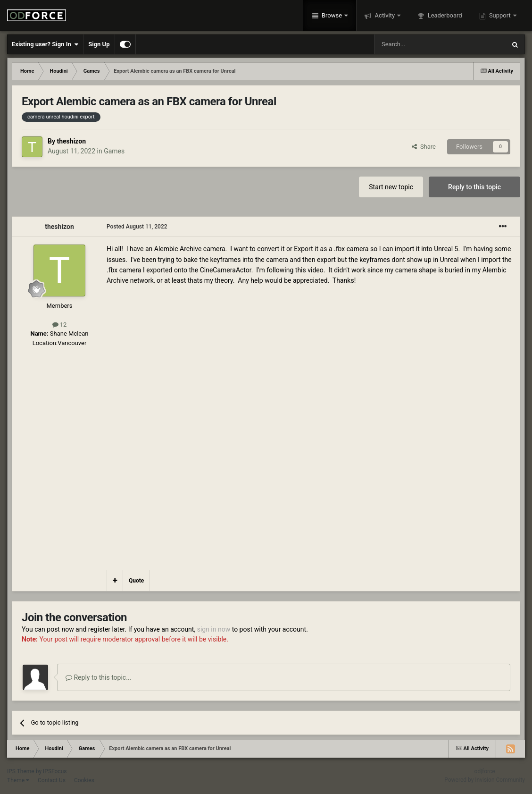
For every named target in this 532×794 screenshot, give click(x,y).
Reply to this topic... (98, 677)
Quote (136, 581)
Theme (18, 780)
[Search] (417, 44)
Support (500, 15)
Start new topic (391, 187)
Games (114, 151)
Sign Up (99, 44)
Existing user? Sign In (45, 44)
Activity (385, 15)
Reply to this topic (474, 187)
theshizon (71, 141)
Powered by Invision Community (485, 780)
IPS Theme (21, 771)
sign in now (214, 629)
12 (60, 325)
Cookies (84, 780)
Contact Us (52, 780)
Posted (137, 227)
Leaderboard (444, 15)
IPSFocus (55, 771)
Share (424, 147)
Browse (332, 15)
